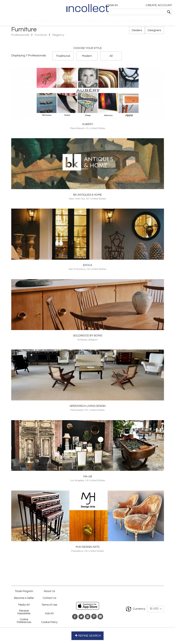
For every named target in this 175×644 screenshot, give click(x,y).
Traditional (63, 57)
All (111, 57)
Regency (58, 36)
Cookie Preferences (24, 622)
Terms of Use (49, 606)
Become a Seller (24, 599)
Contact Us (49, 599)
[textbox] (142, 12)
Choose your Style (88, 49)
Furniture (41, 36)
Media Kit (24, 606)
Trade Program (24, 592)
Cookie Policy (49, 623)
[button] (155, 610)
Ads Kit (49, 615)
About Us (49, 592)
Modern (87, 57)
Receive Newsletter (24, 613)
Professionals (21, 36)
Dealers (137, 32)
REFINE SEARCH (87, 635)
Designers (154, 32)
